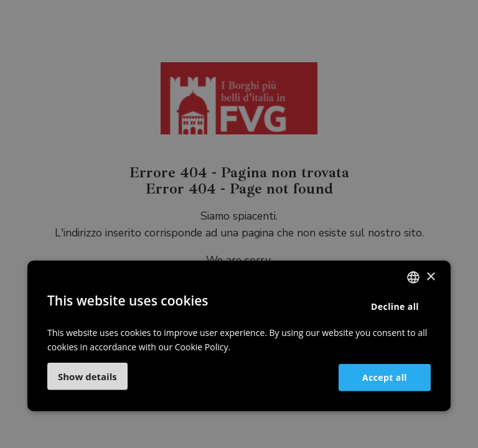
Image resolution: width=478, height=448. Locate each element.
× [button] (430, 277)
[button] (87, 376)
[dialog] (239, 224)
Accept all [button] (385, 377)
